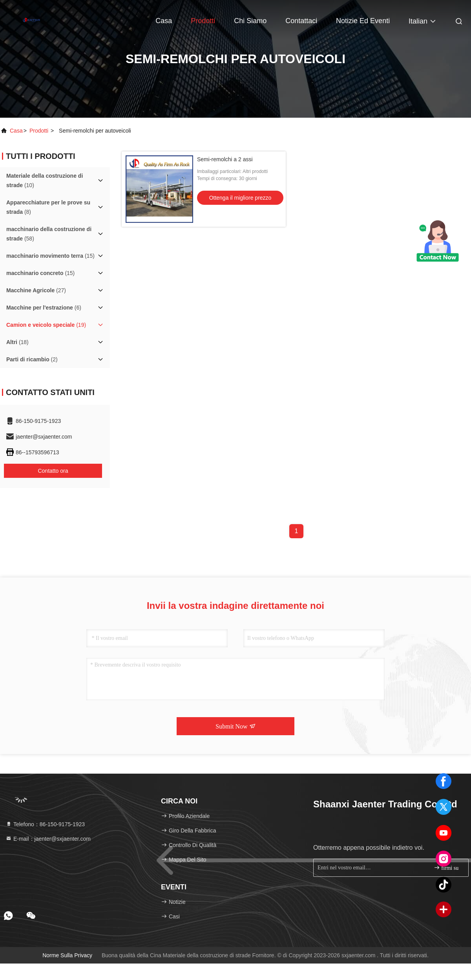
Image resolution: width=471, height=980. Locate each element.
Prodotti (203, 21)
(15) (50, 256)
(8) (48, 207)
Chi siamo (250, 21)
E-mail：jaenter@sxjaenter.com (48, 839)
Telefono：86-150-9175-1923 (45, 824)
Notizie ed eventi (363, 21)
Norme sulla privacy (67, 955)
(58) (49, 234)
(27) (36, 290)
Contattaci (301, 21)
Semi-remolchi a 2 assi (225, 159)
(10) (45, 180)
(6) (44, 308)
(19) (46, 325)
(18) (17, 342)
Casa (164, 21)
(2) (32, 359)
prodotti (39, 131)
